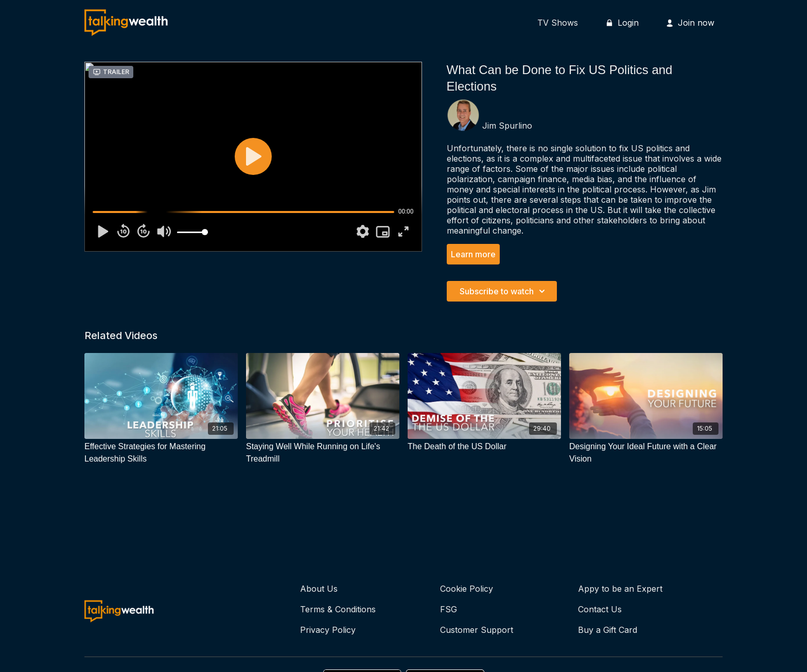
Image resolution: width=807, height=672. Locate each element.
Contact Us (600, 609)
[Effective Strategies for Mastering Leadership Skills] (161, 453)
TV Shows (558, 23)
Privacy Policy (328, 630)
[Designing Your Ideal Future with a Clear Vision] (646, 453)
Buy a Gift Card (608, 630)
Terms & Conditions (338, 609)
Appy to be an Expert (620, 589)
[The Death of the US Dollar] (484, 447)
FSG (449, 609)
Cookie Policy (467, 589)
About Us (319, 589)
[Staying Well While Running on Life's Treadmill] (323, 453)
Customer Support (477, 630)
